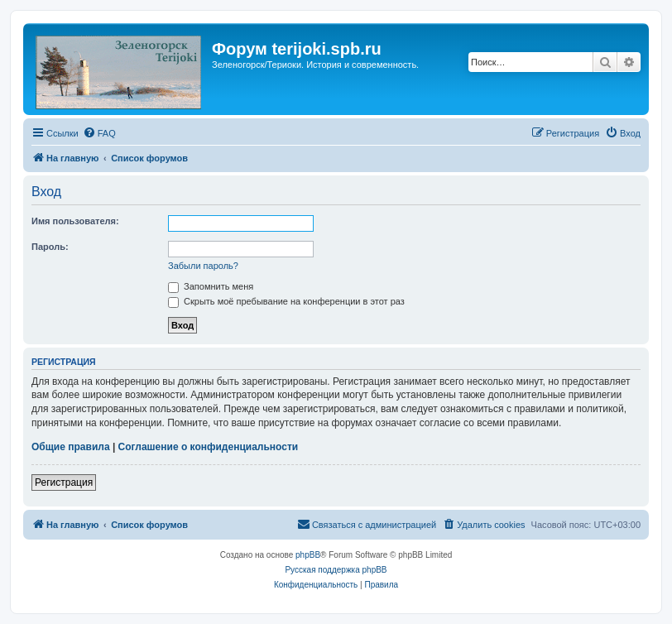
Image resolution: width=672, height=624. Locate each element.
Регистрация (64, 482)
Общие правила (71, 447)
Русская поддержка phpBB (336, 570)
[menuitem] (99, 133)
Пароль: (50, 247)
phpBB (308, 555)
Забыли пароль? (203, 266)
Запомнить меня (211, 286)
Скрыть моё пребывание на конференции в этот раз (286, 301)
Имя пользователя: (75, 221)
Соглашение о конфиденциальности (209, 447)
